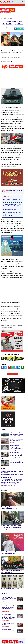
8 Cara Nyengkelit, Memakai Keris (11, 589)
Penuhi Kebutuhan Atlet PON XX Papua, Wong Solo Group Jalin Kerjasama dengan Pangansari (12, 214)
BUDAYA (3, 5)
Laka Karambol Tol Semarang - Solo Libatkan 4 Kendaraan (12, 200)
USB (2, 487)
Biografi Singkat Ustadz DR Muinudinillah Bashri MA (9, 553)
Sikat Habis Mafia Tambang (10, 209)
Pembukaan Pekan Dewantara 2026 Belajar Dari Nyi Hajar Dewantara (16, 441)
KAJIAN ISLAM (20, 5)
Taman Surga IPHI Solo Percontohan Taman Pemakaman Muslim (11, 508)
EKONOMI (13, 5)
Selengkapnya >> (5, 603)
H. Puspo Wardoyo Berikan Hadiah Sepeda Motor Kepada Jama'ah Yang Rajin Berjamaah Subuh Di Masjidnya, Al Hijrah (12, 528)
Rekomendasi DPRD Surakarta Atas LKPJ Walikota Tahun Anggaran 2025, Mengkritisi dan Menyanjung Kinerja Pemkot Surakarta (12, 476)
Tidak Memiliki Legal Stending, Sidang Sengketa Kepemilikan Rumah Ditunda (12, 205)
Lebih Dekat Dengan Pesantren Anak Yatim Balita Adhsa (11, 572)
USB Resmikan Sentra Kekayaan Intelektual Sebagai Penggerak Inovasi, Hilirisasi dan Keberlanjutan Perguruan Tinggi (12, 456)
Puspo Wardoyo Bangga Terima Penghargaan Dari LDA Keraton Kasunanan (16, 463)
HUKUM (8, 5)
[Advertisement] (12, 631)
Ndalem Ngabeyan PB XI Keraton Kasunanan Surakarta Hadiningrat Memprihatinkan (16, 434)
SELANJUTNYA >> (13, 374)
